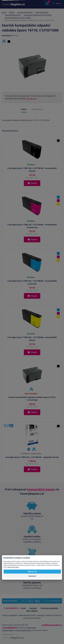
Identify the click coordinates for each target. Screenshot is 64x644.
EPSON (12, 12)
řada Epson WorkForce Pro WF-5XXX (38, 15)
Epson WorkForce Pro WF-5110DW (18, 18)
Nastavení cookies (41, 630)
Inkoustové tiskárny (25, 12)
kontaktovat (31, 99)
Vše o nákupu (32, 611)
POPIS (24, 109)
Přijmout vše (32, 572)
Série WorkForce (42, 12)
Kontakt (33, 608)
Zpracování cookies (13, 567)
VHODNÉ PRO (37, 109)
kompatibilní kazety (41, 489)
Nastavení (32, 576)
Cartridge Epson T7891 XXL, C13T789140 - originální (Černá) (32, 457)
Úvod (4, 12)
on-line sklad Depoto (23, 630)
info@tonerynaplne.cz (52, 625)
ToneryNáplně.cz (10, 628)
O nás (23, 608)
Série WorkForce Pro (13, 15)
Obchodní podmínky (49, 608)
